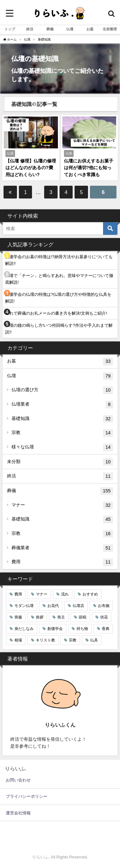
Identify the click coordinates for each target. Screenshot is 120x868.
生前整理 (110, 29)
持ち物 (82, 629)
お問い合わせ (18, 780)
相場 (18, 640)
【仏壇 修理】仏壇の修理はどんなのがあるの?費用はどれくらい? (31, 168)
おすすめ (90, 594)
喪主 (61, 617)
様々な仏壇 (62, 447)
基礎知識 (62, 419)
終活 (30, 29)
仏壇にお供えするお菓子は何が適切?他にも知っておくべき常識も (89, 168)
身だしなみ (24, 629)
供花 (104, 617)
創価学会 (55, 629)
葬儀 (50, 29)
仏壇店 (78, 606)
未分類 (60, 462)
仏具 (94, 640)
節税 (83, 617)
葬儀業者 (62, 548)
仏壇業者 (62, 405)
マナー (62, 505)
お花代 (53, 606)
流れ (65, 594)
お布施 (104, 606)
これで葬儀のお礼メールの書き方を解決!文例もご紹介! (56, 313)
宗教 (62, 433)
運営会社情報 (18, 813)
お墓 (90, 29)
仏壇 (70, 29)
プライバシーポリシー (27, 796)
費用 (62, 562)
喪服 (18, 617)
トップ (10, 29)
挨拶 (40, 617)
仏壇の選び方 (62, 390)
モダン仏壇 (24, 606)
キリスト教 (45, 640)
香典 (106, 629)
